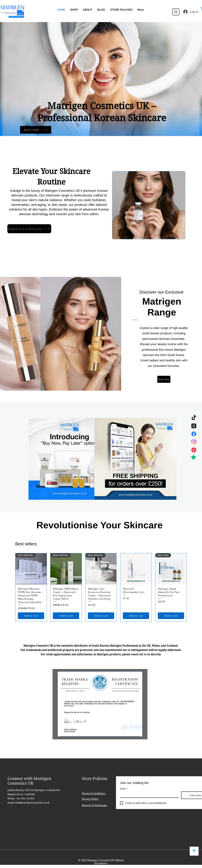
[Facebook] (194, 434)
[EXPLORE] (36, 130)
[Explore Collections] (29, 229)
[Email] (149, 794)
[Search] (176, 12)
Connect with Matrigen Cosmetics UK (29, 781)
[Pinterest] (194, 450)
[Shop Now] (164, 379)
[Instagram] (194, 442)
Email (124, 789)
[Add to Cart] (31, 616)
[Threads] (194, 426)
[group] (101, 587)
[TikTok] (194, 418)
